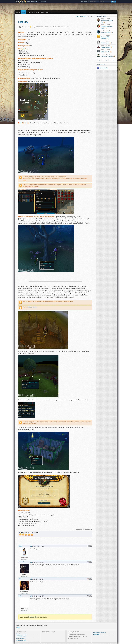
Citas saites (42, 1)
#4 (31, 596)
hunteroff (21, 562)
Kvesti (23, 12)
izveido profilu (33, 617)
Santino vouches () (106, 47)
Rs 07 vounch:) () (106, 51)
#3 (31, 579)
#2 (31, 562)
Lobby (18, 12)
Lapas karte (97, 634)
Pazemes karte (33, 307)
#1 (31, 546)
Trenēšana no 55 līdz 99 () (106, 21)
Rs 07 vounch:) (21, 638)
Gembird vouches (22, 634)
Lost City (23, 22)
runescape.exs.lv (32, 1)
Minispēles (30, 12)
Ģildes (42, 12)
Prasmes (37, 12)
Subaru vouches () (106, 32)
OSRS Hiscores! (21, 636)
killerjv (21, 546)
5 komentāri (65, 27)
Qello (20, 596)
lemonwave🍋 (27, 27)
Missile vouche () (106, 42)
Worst (20, 579)
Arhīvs (47, 12)
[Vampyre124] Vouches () (106, 37)
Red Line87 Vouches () (106, 55)
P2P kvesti (83, 17)
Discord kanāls (104, 68)
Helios (18, 628)
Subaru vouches (21, 640)
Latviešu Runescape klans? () (106, 27)
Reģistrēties (84, 1)
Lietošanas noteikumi (100, 632)
